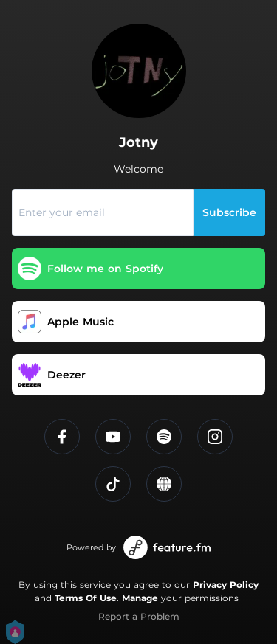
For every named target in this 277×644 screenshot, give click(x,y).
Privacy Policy (226, 585)
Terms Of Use (86, 598)
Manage (140, 598)
